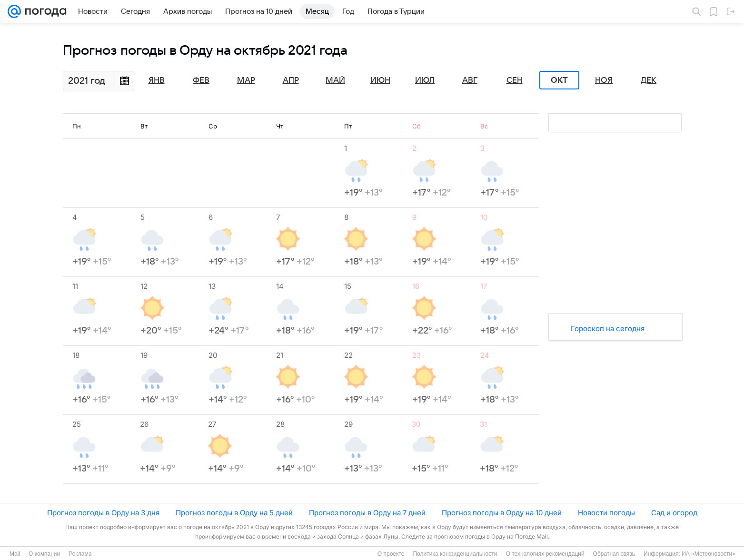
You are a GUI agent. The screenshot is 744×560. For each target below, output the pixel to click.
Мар (246, 80)
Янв (157, 80)
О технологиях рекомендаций (545, 554)
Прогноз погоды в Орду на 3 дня (103, 513)
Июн (380, 80)
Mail (15, 554)
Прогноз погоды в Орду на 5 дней (234, 513)
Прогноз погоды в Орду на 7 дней (367, 513)
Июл (425, 80)
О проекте (391, 554)
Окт (559, 80)
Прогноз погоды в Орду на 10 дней (502, 513)
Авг (470, 80)
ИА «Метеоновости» (709, 554)
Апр (291, 80)
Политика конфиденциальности (455, 554)
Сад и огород (674, 513)
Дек (649, 80)
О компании (44, 554)
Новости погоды (606, 513)
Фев (201, 80)
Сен (515, 80)
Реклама (80, 554)
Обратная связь (614, 554)
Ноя (604, 80)
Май (335, 80)
